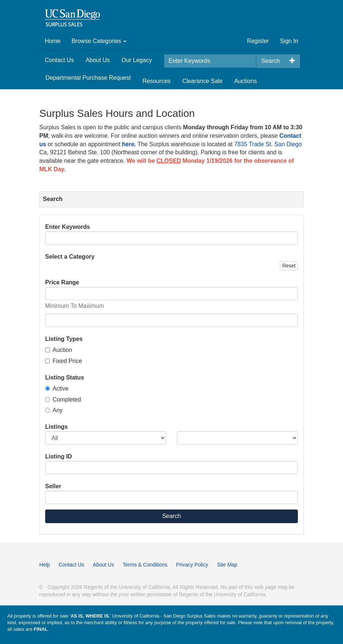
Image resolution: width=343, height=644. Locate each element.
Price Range (62, 282)
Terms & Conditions (145, 565)
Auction (59, 350)
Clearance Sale (203, 81)
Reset (289, 266)
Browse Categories (99, 41)
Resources (156, 81)
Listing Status (65, 377)
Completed (63, 400)
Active (57, 388)
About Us (98, 60)
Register (258, 41)
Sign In (289, 41)
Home (53, 41)
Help (45, 565)
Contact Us (59, 60)
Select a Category (70, 257)
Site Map (227, 565)
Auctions (245, 81)
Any (54, 410)
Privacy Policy (192, 565)
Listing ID (59, 456)
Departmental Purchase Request (88, 78)
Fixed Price (64, 361)
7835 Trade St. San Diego (268, 144)
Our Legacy (137, 60)
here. (129, 144)
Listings (56, 427)
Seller (53, 486)
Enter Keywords (68, 227)
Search (270, 61)
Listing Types (64, 339)
